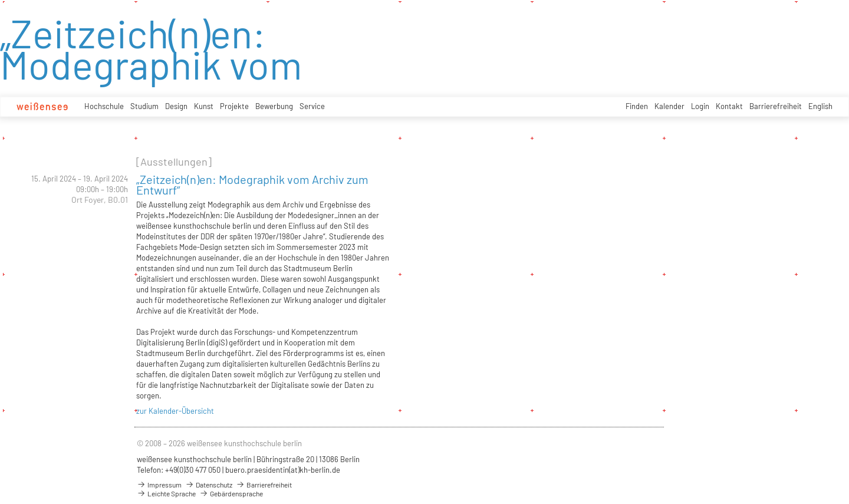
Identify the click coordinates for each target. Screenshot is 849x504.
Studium (144, 106)
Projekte (234, 106)
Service (312, 106)
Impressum (159, 485)
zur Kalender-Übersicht (175, 411)
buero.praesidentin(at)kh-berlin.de (283, 470)
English (820, 106)
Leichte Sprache (166, 493)
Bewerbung (274, 106)
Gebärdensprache (231, 493)
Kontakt (729, 106)
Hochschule (104, 106)
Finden (637, 106)
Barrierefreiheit (776, 106)
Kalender (669, 106)
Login (700, 106)
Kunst (204, 106)
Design (176, 106)
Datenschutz (209, 485)
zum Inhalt (0, 0)
